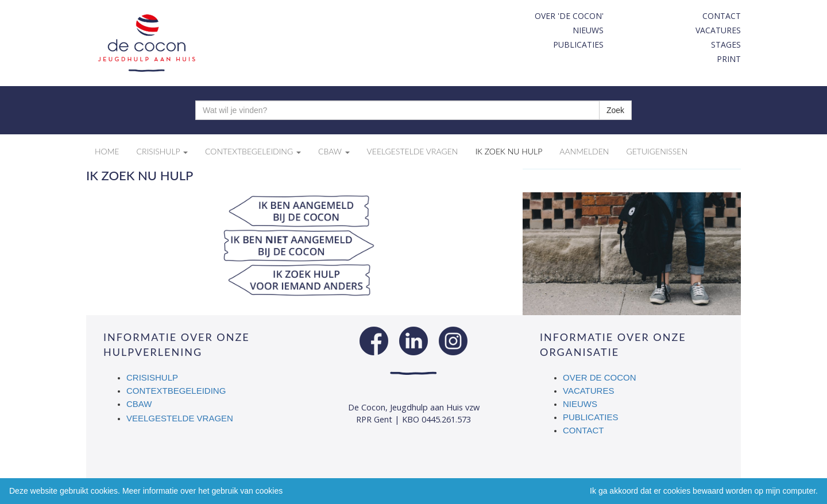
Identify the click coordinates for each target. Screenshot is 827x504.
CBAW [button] (334, 151)
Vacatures (718, 30)
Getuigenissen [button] (657, 151)
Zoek (615, 110)
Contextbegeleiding (176, 391)
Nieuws (588, 30)
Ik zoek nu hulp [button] (509, 151)
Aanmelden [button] (584, 151)
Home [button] (107, 151)
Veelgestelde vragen (180, 418)
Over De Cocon (600, 377)
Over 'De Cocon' (569, 16)
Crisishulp (152, 377)
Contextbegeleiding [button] (253, 151)
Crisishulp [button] (162, 151)
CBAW (140, 404)
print (729, 59)
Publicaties (578, 44)
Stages (726, 44)
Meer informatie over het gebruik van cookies (202, 491)
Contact (722, 16)
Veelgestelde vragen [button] (413, 151)
